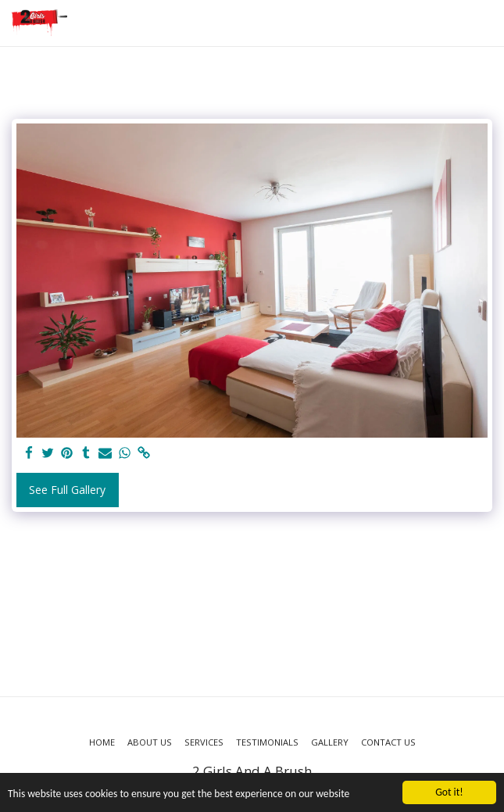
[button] (483, 23)
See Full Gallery (67, 490)
